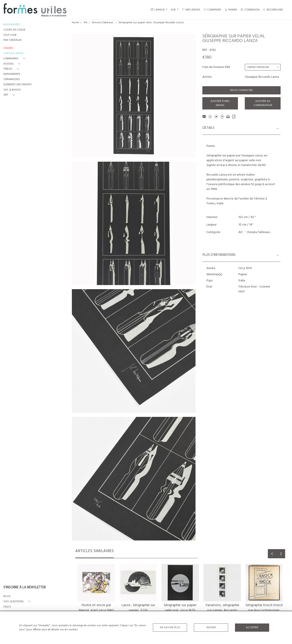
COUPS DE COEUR (14, 30)
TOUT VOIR (10, 35)
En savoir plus (170, 628)
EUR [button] (174, 10)
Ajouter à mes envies (220, 103)
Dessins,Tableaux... (103, 23)
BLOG (7, 596)
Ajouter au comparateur (263, 103)
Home (76, 23)
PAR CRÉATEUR (12, 40)
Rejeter (211, 628)
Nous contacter (241, 90)
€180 (207, 57)
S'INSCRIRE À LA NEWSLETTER (25, 588)
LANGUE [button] (158, 10)
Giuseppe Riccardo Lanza (262, 77)
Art (86, 23)
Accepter (252, 628)
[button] (15, 59)
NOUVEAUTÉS (12, 25)
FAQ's (7, 607)
